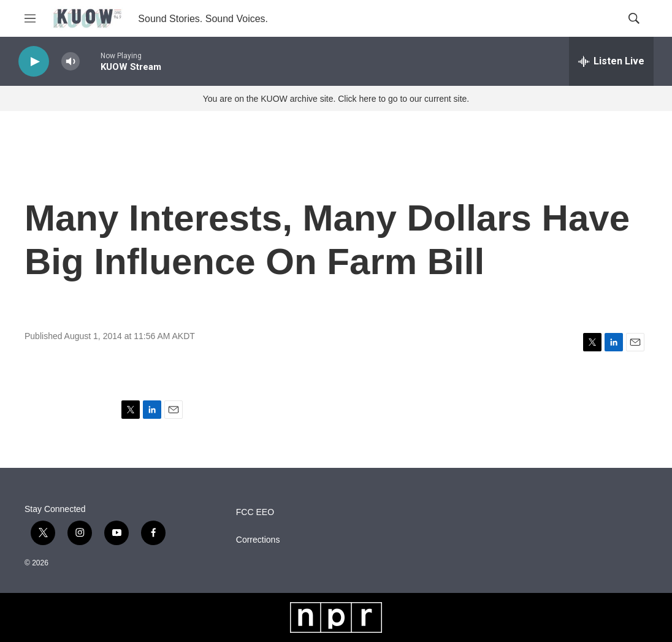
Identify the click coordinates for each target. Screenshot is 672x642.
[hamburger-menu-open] (30, 18)
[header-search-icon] (634, 18)
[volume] (71, 62)
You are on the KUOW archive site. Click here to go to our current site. (336, 99)
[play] (34, 62)
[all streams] (611, 61)
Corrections (258, 540)
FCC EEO (255, 512)
